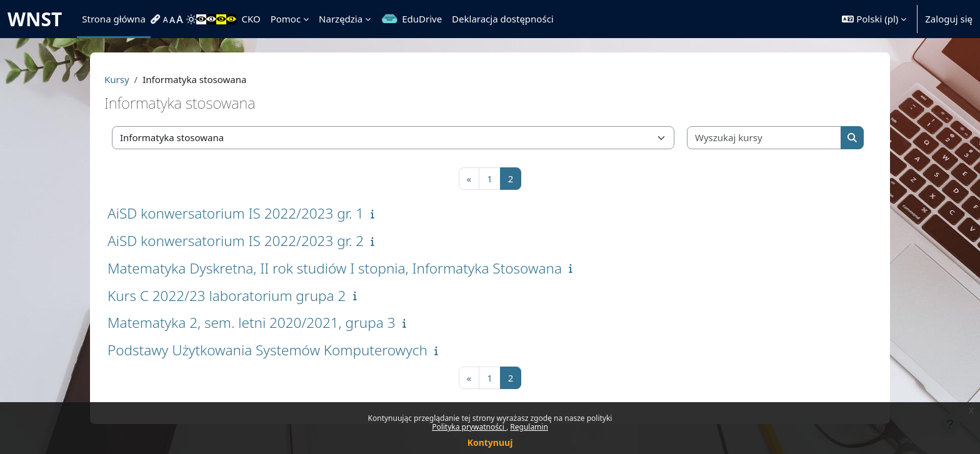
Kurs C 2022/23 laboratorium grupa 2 (227, 296)
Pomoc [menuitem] (286, 19)
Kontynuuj (490, 442)
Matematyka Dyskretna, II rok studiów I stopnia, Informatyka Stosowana (335, 268)
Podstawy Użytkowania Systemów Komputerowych (267, 350)
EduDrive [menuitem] (422, 19)
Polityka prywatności (469, 427)
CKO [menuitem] (251, 19)
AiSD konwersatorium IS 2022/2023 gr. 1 (236, 213)
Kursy (117, 79)
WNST (35, 19)
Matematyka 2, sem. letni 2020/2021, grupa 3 (252, 323)
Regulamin (529, 427)
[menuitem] (157, 19)
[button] (874, 19)
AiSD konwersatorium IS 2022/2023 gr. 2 (236, 241)
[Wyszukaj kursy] (764, 138)
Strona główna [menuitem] (114, 19)
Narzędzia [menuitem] (341, 19)
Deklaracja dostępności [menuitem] (503, 19)
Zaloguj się (949, 19)
